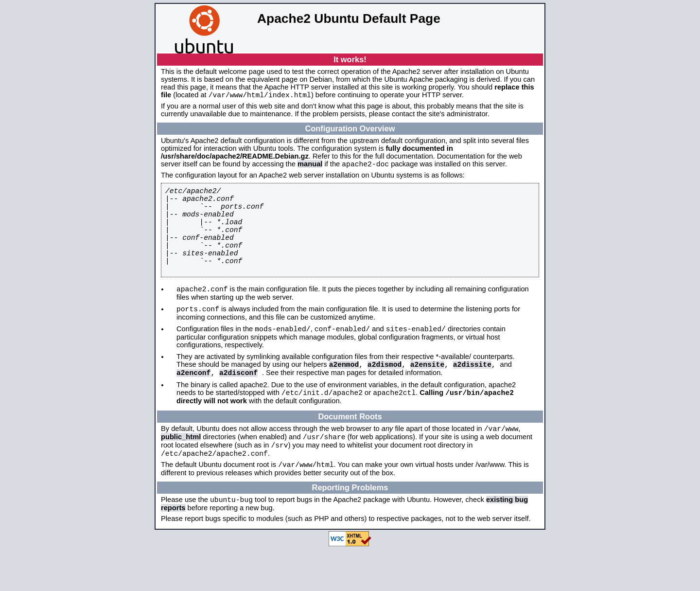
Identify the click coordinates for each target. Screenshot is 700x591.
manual (310, 167)
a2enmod (344, 394)
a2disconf (238, 404)
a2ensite (427, 394)
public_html (181, 473)
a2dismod (385, 394)
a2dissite (472, 394)
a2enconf (193, 404)
